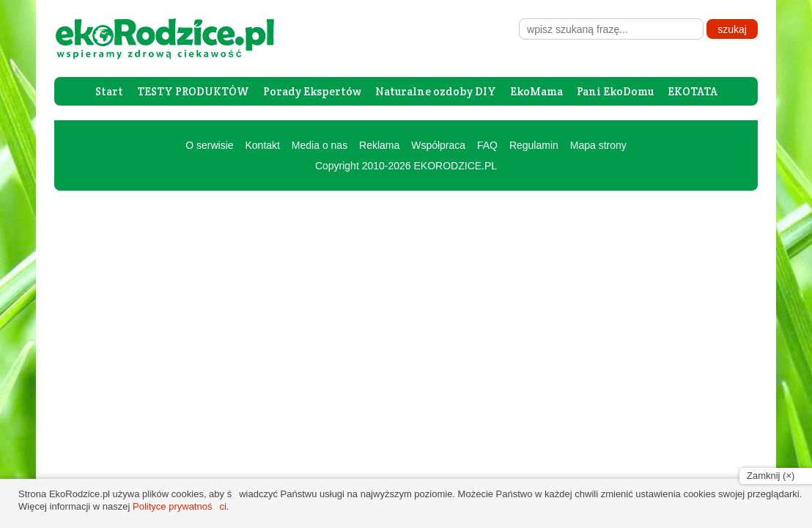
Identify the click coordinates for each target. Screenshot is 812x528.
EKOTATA (693, 91)
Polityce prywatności (180, 506)
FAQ (487, 145)
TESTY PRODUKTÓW (193, 91)
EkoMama (536, 91)
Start (109, 91)
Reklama (379, 145)
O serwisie (209, 145)
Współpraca (438, 145)
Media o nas (320, 145)
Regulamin (534, 145)
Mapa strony (598, 145)
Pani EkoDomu (615, 91)
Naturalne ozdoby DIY (436, 91)
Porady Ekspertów (312, 91)
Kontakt (262, 145)
